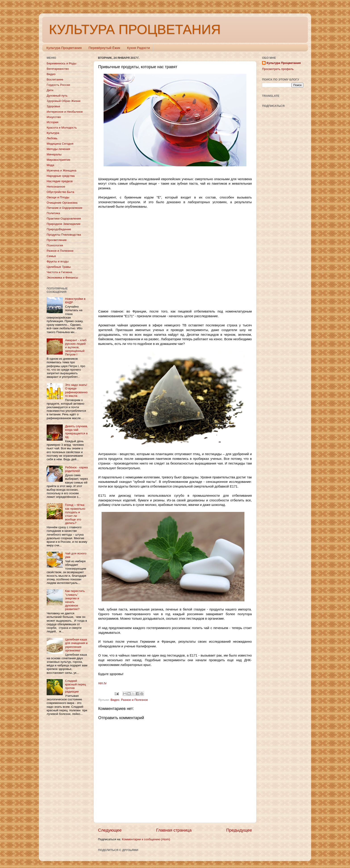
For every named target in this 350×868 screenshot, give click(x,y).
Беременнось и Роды (61, 63)
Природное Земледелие (64, 224)
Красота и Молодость (62, 128)
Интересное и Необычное (65, 112)
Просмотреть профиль (278, 69)
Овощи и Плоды (58, 197)
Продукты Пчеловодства (64, 235)
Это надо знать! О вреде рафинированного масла (76, 390)
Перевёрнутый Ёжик (104, 48)
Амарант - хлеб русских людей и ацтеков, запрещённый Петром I (76, 347)
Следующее (110, 830)
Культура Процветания (64, 48)
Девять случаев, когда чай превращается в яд (76, 432)
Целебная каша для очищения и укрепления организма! (76, 645)
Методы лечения (58, 149)
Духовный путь (57, 96)
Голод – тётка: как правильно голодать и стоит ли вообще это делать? (75, 514)
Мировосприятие (58, 160)
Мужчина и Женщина (61, 170)
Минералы (54, 154)
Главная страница (174, 830)
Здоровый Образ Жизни (64, 101)
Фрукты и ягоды (58, 261)
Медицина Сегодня (60, 144)
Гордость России (58, 85)
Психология (55, 245)
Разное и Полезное (134, 700)
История (52, 122)
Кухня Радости (138, 48)
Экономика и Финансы (62, 278)
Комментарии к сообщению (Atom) (146, 839)
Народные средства (61, 176)
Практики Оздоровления (64, 219)
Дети (50, 90)
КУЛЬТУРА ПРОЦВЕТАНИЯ (135, 29)
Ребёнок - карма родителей (76, 469)
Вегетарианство (58, 69)
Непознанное (56, 187)
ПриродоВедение (59, 229)
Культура (53, 133)
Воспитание (55, 79)
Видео (115, 700)
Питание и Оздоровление (65, 208)
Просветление (57, 240)
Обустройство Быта (60, 192)
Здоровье (53, 106)
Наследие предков (60, 181)
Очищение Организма (62, 203)
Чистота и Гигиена (59, 272)
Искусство (54, 117)
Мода (50, 165)
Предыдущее (239, 830)
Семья (51, 256)
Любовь (52, 138)
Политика (53, 213)
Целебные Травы (59, 267)
